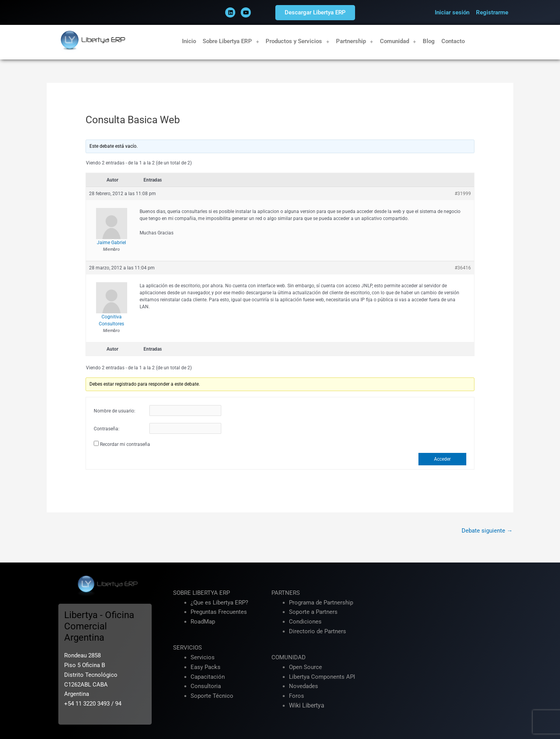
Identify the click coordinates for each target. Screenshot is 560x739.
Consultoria (206, 686)
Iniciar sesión (452, 12)
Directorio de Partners (318, 631)
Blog (429, 41)
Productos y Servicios (297, 41)
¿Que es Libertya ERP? (219, 603)
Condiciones (305, 622)
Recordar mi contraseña (125, 444)
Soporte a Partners (313, 612)
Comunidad (398, 41)
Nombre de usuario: (115, 411)
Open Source (305, 667)
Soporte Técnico (212, 696)
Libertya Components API (322, 677)
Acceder (442, 459)
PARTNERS (286, 593)
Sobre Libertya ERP (231, 41)
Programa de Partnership (321, 603)
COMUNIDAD (289, 657)
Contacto (453, 41)
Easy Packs (206, 667)
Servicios (203, 657)
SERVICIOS (187, 648)
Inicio (189, 41)
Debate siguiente (487, 531)
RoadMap (203, 622)
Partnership (355, 41)
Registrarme (492, 12)
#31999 (463, 194)
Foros (297, 696)
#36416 (463, 268)
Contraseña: (107, 429)
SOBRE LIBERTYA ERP (201, 593)
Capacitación (208, 677)
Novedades (304, 686)
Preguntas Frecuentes (219, 612)
